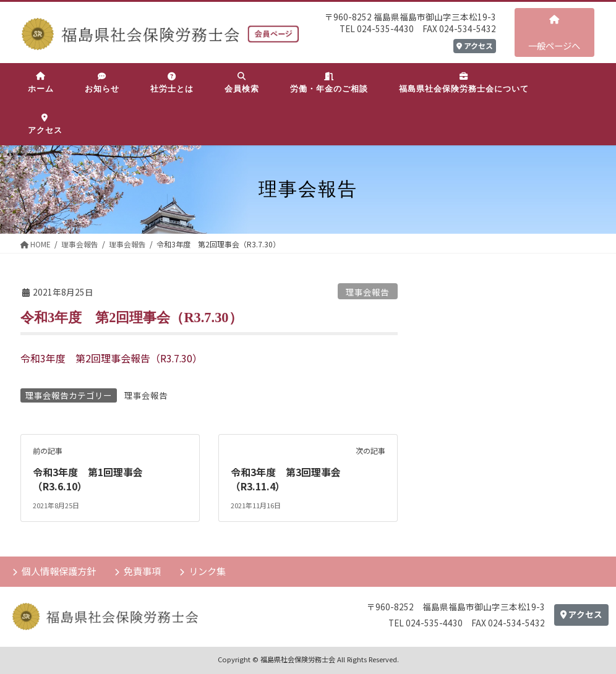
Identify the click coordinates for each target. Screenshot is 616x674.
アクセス (475, 45)
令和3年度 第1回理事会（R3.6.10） (88, 479)
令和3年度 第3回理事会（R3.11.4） (286, 479)
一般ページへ (554, 34)
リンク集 (207, 569)
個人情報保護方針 (59, 569)
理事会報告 (367, 292)
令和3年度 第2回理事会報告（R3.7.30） (112, 358)
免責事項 (142, 569)
